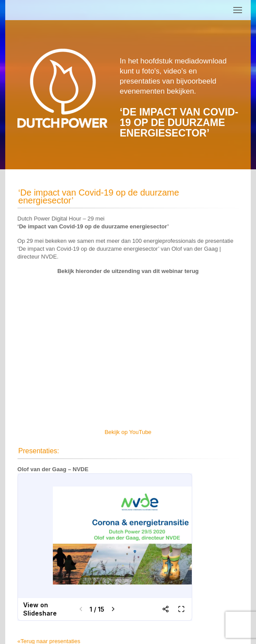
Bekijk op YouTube (128, 432)
